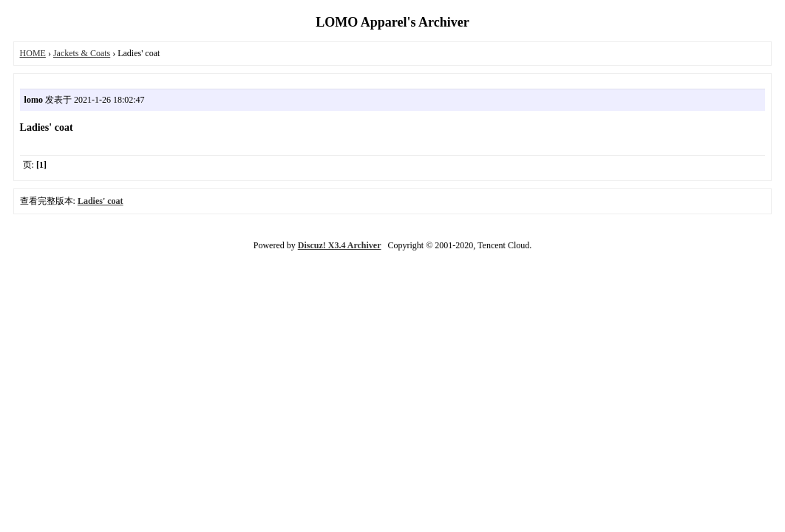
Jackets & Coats (82, 53)
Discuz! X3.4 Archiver (340, 245)
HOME (33, 53)
